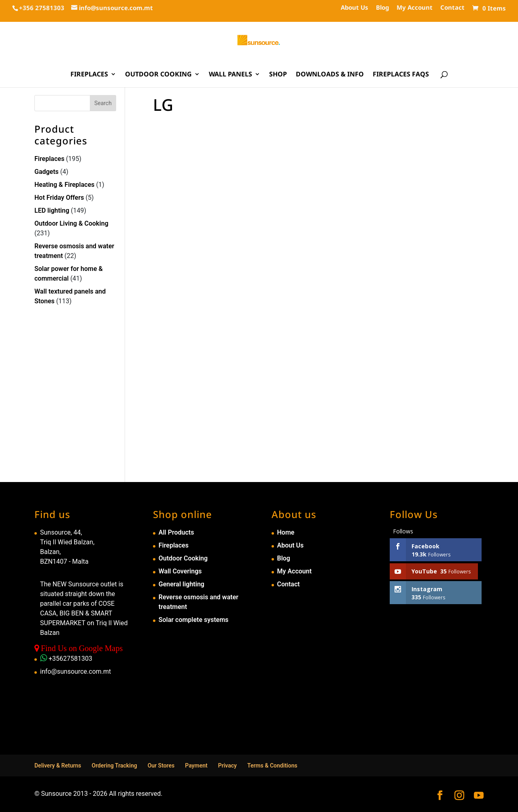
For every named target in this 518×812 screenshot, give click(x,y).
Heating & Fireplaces (65, 185)
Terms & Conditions (272, 765)
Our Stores (161, 765)
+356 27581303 (42, 8)
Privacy (227, 765)
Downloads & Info (330, 75)
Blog (382, 8)
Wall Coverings (180, 571)
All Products (176, 532)
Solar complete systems (194, 620)
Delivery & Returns (58, 765)
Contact (452, 8)
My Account (415, 8)
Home (286, 532)
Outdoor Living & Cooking (71, 223)
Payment (196, 765)
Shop (278, 75)
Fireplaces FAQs (401, 75)
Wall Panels (230, 75)
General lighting (182, 584)
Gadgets (47, 172)
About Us (355, 8)
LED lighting (52, 210)
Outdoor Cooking (158, 75)
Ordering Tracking (115, 765)
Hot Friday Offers (59, 198)
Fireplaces (89, 75)
